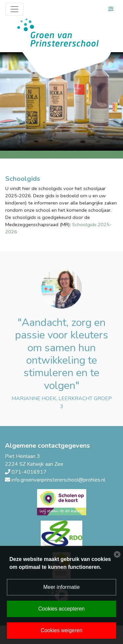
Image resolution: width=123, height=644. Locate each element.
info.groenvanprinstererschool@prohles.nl (58, 480)
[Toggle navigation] (14, 9)
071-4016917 (29, 472)
